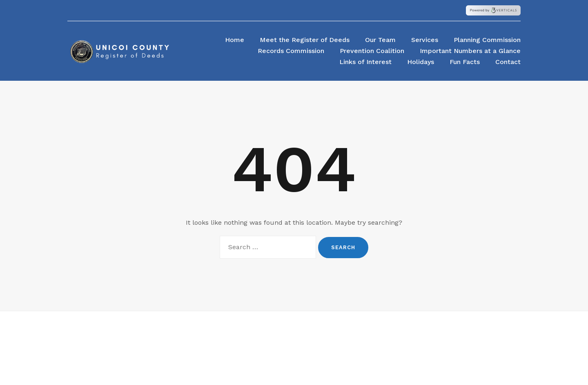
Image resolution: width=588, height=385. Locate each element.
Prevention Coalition (372, 51)
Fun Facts (465, 62)
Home (235, 40)
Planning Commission (487, 40)
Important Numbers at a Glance (470, 51)
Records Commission (291, 51)
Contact (508, 62)
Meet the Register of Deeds (305, 40)
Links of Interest (365, 62)
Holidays (421, 62)
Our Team (380, 40)
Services (425, 40)
